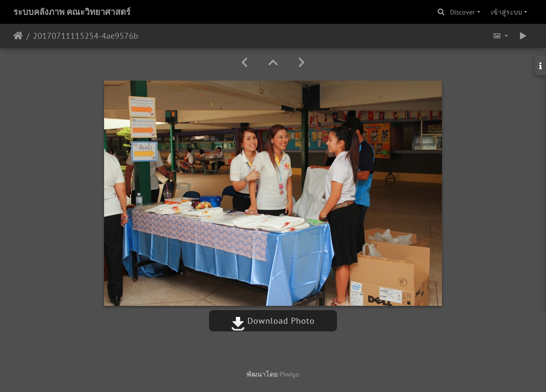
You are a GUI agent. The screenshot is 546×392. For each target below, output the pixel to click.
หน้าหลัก (18, 36)
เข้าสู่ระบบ (507, 12)
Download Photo (273, 321)
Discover (462, 12)
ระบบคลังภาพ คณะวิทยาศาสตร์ (72, 12)
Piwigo (289, 374)
